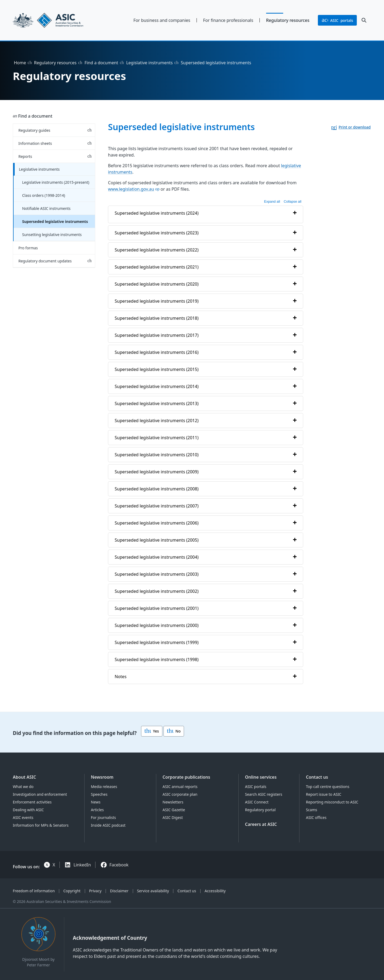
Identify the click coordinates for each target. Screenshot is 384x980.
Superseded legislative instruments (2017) (157, 335)
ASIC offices (316, 817)
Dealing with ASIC (28, 810)
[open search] (364, 20)
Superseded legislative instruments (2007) (157, 506)
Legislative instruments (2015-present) (56, 182)
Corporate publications (187, 777)
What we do (23, 787)
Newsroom (102, 777)
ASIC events (23, 817)
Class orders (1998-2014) (44, 195)
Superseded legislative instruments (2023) (157, 233)
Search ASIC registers (264, 794)
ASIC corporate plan (180, 794)
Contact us (317, 777)
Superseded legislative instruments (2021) (157, 267)
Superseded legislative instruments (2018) (157, 318)
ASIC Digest (173, 817)
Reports (25, 156)
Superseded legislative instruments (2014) (157, 386)
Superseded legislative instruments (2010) (157, 455)
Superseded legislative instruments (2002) (157, 591)
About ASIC (24, 777)
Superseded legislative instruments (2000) (157, 625)
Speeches (99, 794)
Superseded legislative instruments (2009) (157, 472)
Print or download (355, 127)
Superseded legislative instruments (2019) (157, 301)
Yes (152, 731)
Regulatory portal (260, 810)
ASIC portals (256, 787)
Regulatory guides (34, 130)
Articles (97, 810)
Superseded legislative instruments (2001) (157, 608)
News (96, 802)
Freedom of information (34, 891)
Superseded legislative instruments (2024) (157, 213)
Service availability (153, 891)
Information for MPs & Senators (41, 825)
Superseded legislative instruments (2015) (157, 369)
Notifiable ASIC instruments (46, 208)
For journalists (103, 817)
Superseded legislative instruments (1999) (157, 642)
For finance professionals (228, 20)
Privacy (95, 891)
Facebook (119, 865)
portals (337, 20)
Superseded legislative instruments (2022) (157, 250)
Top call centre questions (328, 787)
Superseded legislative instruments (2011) (157, 438)
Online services (261, 777)
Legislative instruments (149, 63)
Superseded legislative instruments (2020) (157, 284)
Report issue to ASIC (324, 794)
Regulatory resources (288, 20)
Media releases (104, 787)
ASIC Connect (257, 802)
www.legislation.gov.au (131, 189)
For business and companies (162, 20)
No (174, 731)
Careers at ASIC (261, 824)
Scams (311, 810)
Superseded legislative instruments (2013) (157, 403)
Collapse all (293, 201)
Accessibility (215, 891)
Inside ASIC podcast (108, 825)
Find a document (101, 63)
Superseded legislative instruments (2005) (157, 540)
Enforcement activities (32, 802)
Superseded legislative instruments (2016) (157, 352)
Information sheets (35, 143)
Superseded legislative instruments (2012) (157, 421)
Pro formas (28, 248)
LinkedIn (82, 865)
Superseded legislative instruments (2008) (157, 489)
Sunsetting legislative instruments (52, 235)
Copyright (72, 891)
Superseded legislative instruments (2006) (157, 523)
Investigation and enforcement (40, 794)
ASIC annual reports (180, 787)
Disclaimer (119, 891)
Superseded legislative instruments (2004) (157, 557)
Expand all (272, 201)
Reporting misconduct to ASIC (332, 802)
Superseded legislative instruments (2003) (157, 574)
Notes (121, 677)
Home (20, 63)
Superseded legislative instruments (55, 221)
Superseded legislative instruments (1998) (157, 659)
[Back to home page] (54, 20)
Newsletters (173, 802)
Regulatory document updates (45, 261)
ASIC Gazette (174, 810)
